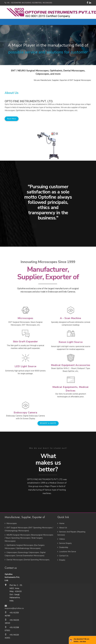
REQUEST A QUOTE (48, 423)
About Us (63, 528)
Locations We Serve (68, 552)
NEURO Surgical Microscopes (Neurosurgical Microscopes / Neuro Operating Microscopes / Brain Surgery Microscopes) (29, 538)
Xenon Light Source (71, 342)
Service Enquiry (65, 543)
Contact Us (64, 556)
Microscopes (25, 318)
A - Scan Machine (71, 318)
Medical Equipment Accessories (71, 365)
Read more (12, 119)
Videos (62, 539)
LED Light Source (26, 366)
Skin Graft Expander (25, 342)
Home (62, 523)
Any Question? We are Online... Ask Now (81, 640)
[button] (3, 45)
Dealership (64, 547)
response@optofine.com (15, 608)
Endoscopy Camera (25, 413)
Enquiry (62, 560)
